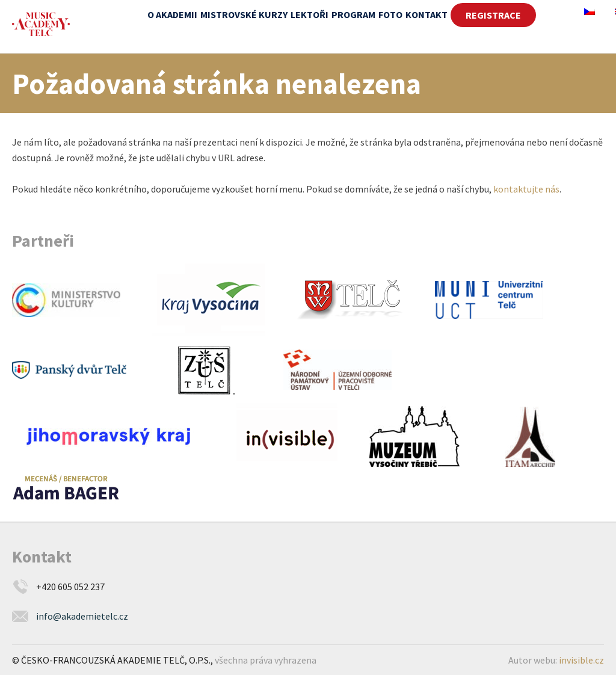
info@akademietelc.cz (82, 616)
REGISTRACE (493, 15)
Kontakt (427, 14)
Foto (390, 14)
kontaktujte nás (526, 189)
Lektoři (310, 14)
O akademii (172, 14)
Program (353, 14)
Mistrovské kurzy (244, 14)
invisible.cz (581, 660)
